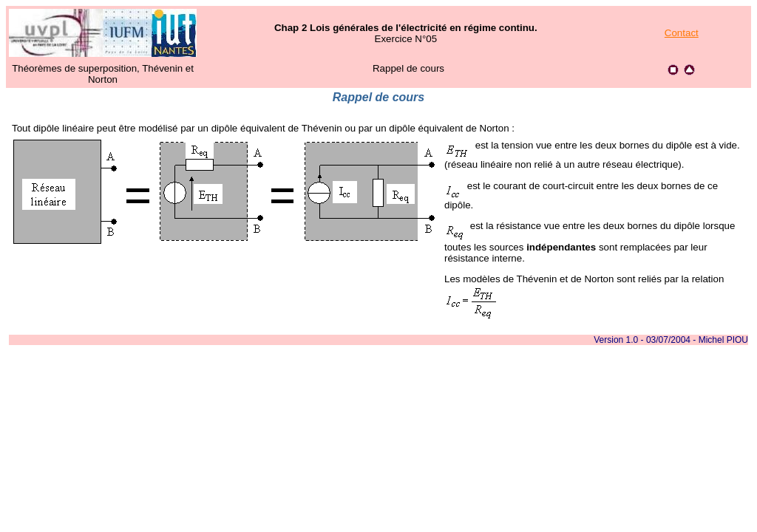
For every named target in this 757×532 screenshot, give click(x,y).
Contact (682, 33)
